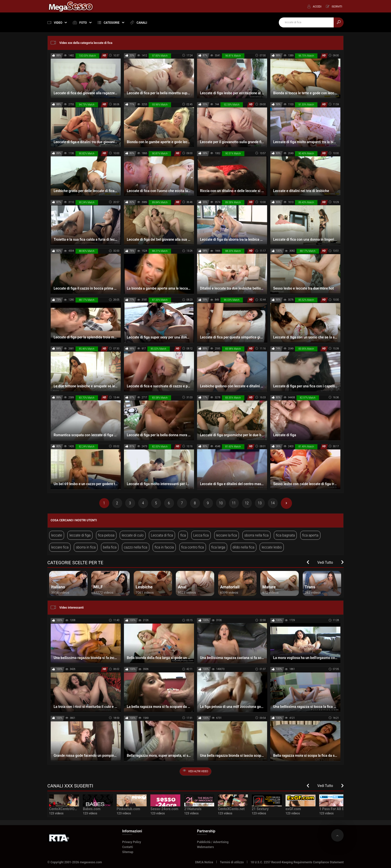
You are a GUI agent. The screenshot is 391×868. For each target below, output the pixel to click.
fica (183, 535)
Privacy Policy (132, 842)
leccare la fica (227, 535)
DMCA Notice (204, 862)
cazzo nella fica (136, 547)
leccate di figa (80, 535)
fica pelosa (106, 535)
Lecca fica (201, 535)
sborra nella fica (256, 535)
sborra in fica (86, 547)
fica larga (218, 547)
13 (260, 503)
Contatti (128, 847)
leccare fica (60, 547)
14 (273, 503)
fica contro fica (193, 547)
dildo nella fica (244, 547)
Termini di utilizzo (232, 862)
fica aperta (310, 535)
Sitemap (128, 852)
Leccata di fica (162, 535)
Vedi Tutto (325, 562)
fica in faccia (164, 547)
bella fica (110, 547)
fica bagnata (285, 535)
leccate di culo (133, 535)
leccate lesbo (272, 547)
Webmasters (205, 847)
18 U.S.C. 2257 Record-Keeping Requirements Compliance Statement (297, 862)
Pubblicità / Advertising (213, 842)
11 (234, 503)
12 (247, 503)
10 (221, 503)
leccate (57, 535)
